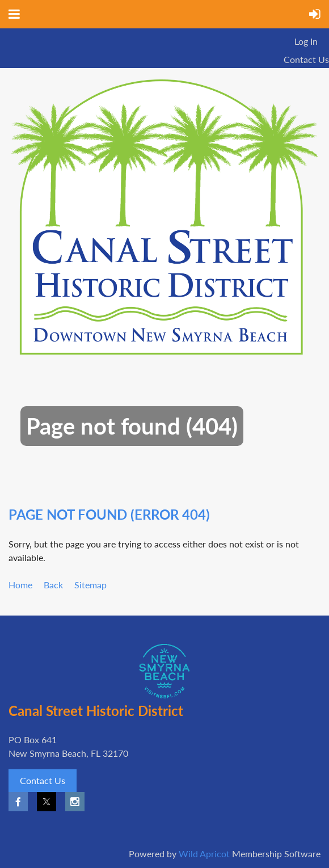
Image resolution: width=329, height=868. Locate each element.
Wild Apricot (204, 854)
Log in (306, 41)
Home (20, 585)
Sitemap (90, 585)
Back (53, 585)
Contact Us (306, 59)
